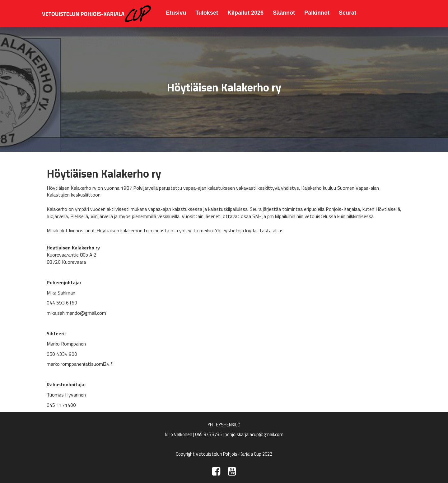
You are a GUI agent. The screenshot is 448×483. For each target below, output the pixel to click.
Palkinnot (317, 13)
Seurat (348, 13)
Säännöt (284, 13)
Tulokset (207, 13)
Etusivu (176, 13)
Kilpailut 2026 (245, 13)
